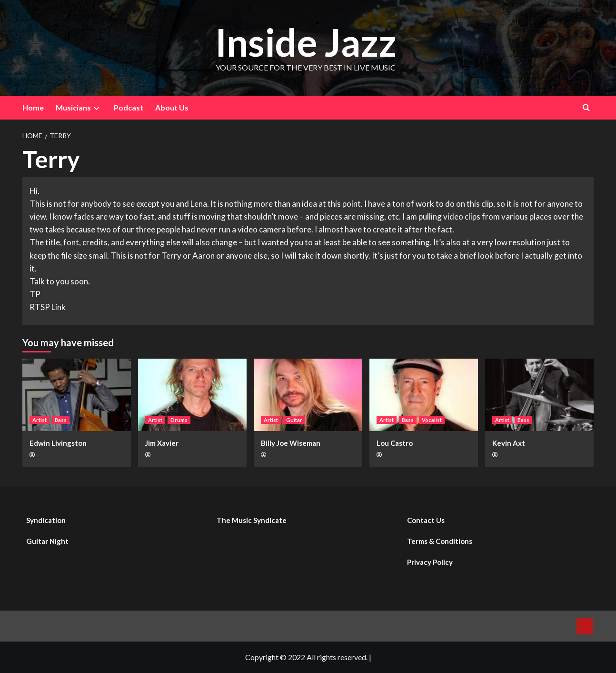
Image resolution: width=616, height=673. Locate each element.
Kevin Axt (509, 443)
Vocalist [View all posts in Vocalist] (432, 420)
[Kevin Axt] (539, 395)
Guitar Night (47, 541)
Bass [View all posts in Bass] (61, 420)
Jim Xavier (162, 443)
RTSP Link (48, 307)
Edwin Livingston (58, 443)
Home (33, 107)
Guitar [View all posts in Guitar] (294, 420)
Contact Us (426, 520)
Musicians (79, 108)
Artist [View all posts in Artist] (40, 420)
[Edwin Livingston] (77, 395)
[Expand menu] (96, 108)
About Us (172, 107)
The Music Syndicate (252, 520)
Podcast (129, 107)
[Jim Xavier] (192, 395)
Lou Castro (395, 443)
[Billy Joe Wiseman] (308, 395)
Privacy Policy (430, 562)
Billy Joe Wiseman (291, 443)
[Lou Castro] (424, 395)
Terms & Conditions (440, 541)
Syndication (46, 520)
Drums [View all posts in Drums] (179, 420)
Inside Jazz (306, 41)
